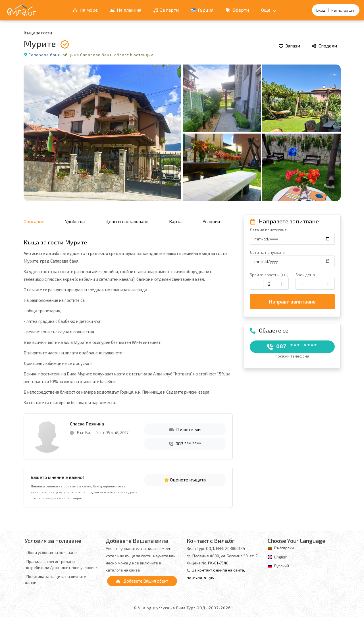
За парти (166, 10)
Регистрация (343, 10)
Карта (175, 221)
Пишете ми (185, 429)
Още (269, 10)
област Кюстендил (134, 55)
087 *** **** (185, 443)
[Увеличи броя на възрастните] (282, 284)
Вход (321, 10)
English (281, 557)
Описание (34, 221)
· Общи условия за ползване (51, 552)
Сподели (324, 46)
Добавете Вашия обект (142, 581)
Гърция (202, 10)
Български (284, 548)
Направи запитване (292, 302)
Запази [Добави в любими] (289, 46)
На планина (126, 10)
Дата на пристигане (268, 230)
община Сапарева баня (87, 55)
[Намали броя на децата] (302, 284)
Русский (282, 566)
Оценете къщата (185, 480)
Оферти (237, 10)
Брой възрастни (269, 275)
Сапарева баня (44, 55)
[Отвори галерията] (182, 133)
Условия (211, 221)
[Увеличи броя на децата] (328, 284)
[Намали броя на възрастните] (257, 284)
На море (85, 10)
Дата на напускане (267, 252)
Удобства (75, 221)
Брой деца (305, 275)
